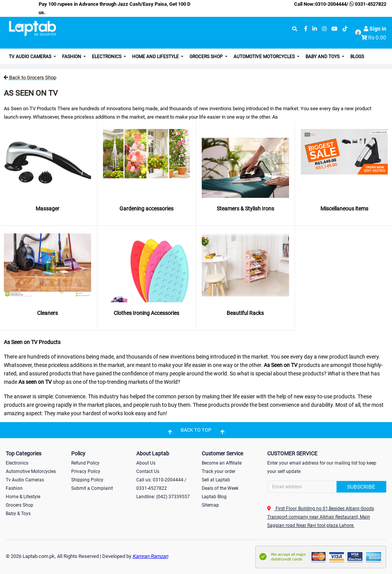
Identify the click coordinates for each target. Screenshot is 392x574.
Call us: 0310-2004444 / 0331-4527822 (161, 484)
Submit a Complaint (92, 488)
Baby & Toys (18, 514)
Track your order (219, 471)
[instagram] (324, 29)
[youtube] (335, 29)
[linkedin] (315, 29)
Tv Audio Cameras (25, 480)
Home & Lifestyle (23, 497)
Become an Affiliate (222, 463)
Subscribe (361, 487)
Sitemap (210, 505)
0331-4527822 (367, 4)
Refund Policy (85, 463)
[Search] (327, 487)
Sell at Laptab (216, 480)
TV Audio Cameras (31, 57)
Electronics (107, 57)
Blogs (357, 57)
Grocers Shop (207, 57)
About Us (146, 463)
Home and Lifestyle (156, 57)
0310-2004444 (331, 4)
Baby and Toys (323, 57)
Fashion (72, 57)
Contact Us (148, 471)
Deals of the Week (220, 488)
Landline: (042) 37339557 (163, 497)
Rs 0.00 (377, 38)
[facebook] (306, 29)
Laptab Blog (214, 497)
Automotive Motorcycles (265, 57)
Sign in (375, 29)
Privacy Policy (86, 471)
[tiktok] (345, 29)
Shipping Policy (87, 480)
